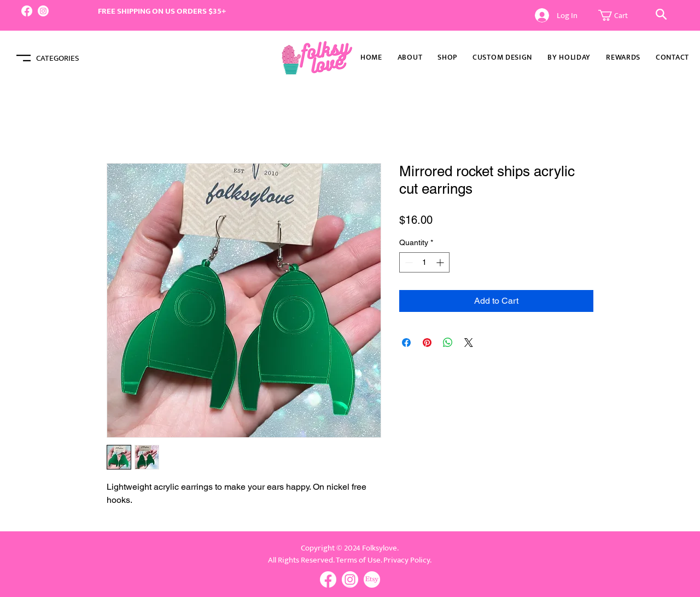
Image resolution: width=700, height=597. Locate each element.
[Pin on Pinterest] (427, 343)
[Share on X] (469, 343)
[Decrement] (408, 262)
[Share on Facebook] (406, 343)
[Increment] (441, 262)
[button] (619, 15)
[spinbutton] (424, 262)
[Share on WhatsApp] (448, 343)
